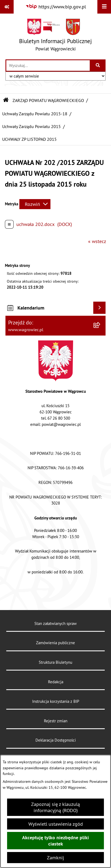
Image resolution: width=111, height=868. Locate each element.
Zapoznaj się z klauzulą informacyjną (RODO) (55, 807)
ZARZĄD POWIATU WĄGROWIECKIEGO (48, 100)
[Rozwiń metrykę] (35, 204)
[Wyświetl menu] (104, 7)
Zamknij (55, 858)
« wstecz (97, 241)
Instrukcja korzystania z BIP (56, 701)
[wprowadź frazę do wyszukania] (48, 66)
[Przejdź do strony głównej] (55, 36)
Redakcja (56, 682)
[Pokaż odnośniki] (7, 7)
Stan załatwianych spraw (55, 623)
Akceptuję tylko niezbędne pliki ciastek (55, 841)
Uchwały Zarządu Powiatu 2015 (31, 126)
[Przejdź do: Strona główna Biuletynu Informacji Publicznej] (6, 100)
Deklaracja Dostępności (56, 740)
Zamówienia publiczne (55, 643)
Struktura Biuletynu (55, 662)
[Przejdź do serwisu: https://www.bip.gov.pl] (56, 7)
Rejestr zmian (56, 721)
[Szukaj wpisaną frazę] (98, 66)
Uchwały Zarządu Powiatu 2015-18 (35, 114)
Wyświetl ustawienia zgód (56, 824)
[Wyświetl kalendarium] (99, 308)
